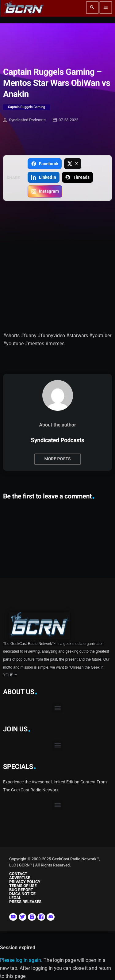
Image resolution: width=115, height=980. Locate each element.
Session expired (18, 948)
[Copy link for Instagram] (45, 191)
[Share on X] (73, 164)
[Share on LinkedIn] (43, 177)
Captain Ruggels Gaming (27, 107)
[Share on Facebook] (44, 164)
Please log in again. (21, 960)
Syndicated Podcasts (24, 120)
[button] (57, 708)
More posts (57, 459)
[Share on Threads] (77, 177)
